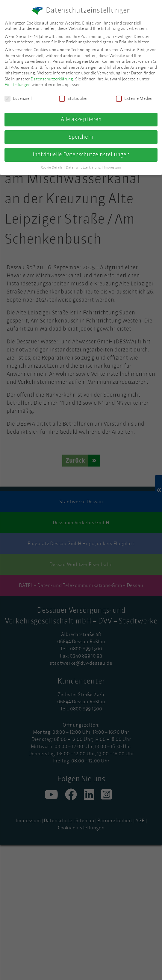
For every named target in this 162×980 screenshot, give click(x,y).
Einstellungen (18, 85)
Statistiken (74, 98)
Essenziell (18, 98)
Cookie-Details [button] (52, 168)
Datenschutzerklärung (52, 79)
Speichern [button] (81, 137)
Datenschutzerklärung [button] (84, 168)
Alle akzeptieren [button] (81, 119)
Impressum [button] (112, 168)
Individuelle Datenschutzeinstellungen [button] (81, 155)
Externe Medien (135, 98)
